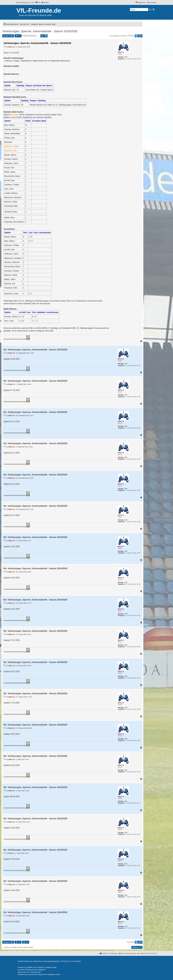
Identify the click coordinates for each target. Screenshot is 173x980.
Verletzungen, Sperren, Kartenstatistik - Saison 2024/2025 (40, 31)
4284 (126, 57)
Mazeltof (34, 972)
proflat (24, 972)
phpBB (29, 967)
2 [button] (139, 36)
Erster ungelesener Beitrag (118, 36)
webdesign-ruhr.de (54, 974)
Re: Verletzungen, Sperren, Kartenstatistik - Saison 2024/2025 (35, 350)
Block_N (121, 52)
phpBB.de (42, 970)
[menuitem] (32, 3)
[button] (141, 36)
